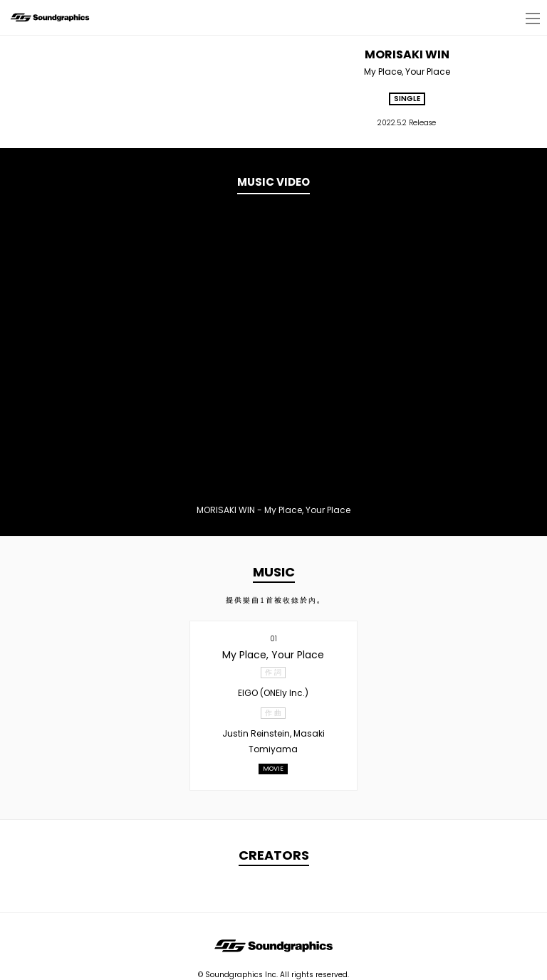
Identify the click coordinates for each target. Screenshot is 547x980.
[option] (273, 354)
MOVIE (273, 769)
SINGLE (407, 99)
